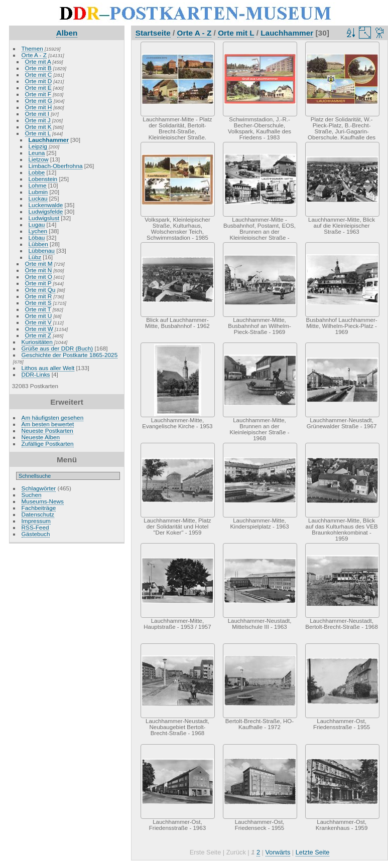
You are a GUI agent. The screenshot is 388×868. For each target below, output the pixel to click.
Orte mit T (38, 309)
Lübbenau (42, 250)
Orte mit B (38, 68)
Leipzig (38, 146)
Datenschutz (38, 514)
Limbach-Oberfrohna (56, 166)
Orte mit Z (38, 335)
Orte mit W (39, 329)
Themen (32, 48)
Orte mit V (38, 322)
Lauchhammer (49, 140)
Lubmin (38, 192)
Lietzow (39, 159)
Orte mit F (38, 94)
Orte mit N (39, 270)
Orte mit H (39, 107)
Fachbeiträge (39, 508)
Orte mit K (38, 127)
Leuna (37, 153)
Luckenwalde (46, 205)
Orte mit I (37, 114)
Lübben (38, 244)
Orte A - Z (34, 55)
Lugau (37, 224)
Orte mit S (38, 303)
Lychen (38, 231)
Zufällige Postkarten (48, 444)
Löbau (37, 237)
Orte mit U (39, 316)
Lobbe (37, 172)
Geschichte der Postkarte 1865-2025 (70, 355)
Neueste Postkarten (47, 430)
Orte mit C (39, 74)
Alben (67, 33)
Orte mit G (39, 101)
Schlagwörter (39, 488)
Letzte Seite (313, 852)
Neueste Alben (41, 437)
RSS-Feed (35, 527)
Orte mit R (39, 296)
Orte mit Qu (40, 290)
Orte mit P (38, 283)
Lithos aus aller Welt (48, 368)
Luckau (38, 198)
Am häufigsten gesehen (53, 417)
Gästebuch (36, 534)
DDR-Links (36, 374)
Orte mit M (39, 264)
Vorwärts (278, 852)
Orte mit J (38, 120)
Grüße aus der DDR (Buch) (57, 348)
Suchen (32, 495)
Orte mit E (38, 88)
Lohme (38, 185)
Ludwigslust (44, 218)
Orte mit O (39, 277)
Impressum (36, 521)
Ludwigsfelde (46, 211)
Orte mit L (38, 133)
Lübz (35, 257)
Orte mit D (39, 81)
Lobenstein (43, 179)
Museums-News (43, 501)
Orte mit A (38, 61)
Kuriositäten (38, 342)
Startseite (153, 33)
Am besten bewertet (48, 424)
